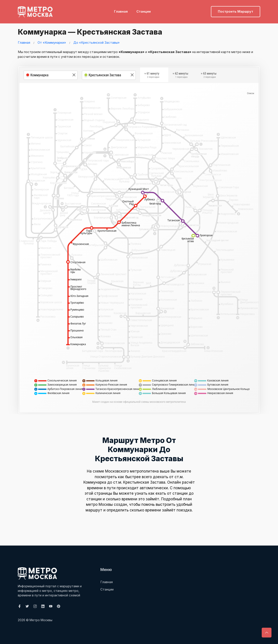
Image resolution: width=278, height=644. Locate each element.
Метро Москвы (41, 620)
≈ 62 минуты (180, 76)
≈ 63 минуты (209, 76)
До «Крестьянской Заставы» (97, 42)
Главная (121, 10)
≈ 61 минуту (152, 76)
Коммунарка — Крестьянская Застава (97, 32)
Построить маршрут (236, 10)
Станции (144, 10)
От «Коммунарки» (52, 42)
